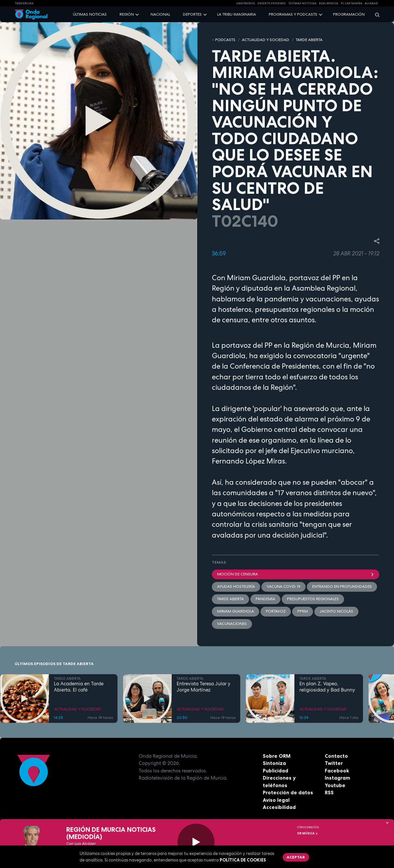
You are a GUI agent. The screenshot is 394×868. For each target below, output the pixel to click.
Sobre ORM (277, 756)
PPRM (303, 611)
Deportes (192, 14)
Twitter (334, 763)
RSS (329, 792)
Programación (349, 14)
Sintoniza (274, 763)
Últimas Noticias (303, 3)
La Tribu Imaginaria (236, 14)
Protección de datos (288, 792)
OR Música (307, 833)
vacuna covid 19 (284, 586)
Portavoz (276, 611)
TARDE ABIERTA (309, 40)
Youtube (335, 785)
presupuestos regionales (313, 599)
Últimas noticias (90, 14)
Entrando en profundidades (342, 586)
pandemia (265, 599)
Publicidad (276, 771)
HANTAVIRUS (246, 3)
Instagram (338, 778)
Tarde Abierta (230, 599)
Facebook (337, 771)
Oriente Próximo (272, 3)
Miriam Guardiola (236, 611)
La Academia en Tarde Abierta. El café (79, 687)
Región (127, 14)
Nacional (160, 14)
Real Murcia (329, 3)
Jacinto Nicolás (336, 611)
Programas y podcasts (293, 14)
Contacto (336, 756)
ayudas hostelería (236, 586)
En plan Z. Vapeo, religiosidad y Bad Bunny (327, 687)
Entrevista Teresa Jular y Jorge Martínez (204, 687)
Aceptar (296, 857)
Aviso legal (276, 800)
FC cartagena (352, 3)
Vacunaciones (232, 624)
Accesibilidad (279, 807)
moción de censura (296, 574)
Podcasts (225, 40)
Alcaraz (371, 3)
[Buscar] (375, 15)
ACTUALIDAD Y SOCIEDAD (266, 40)
